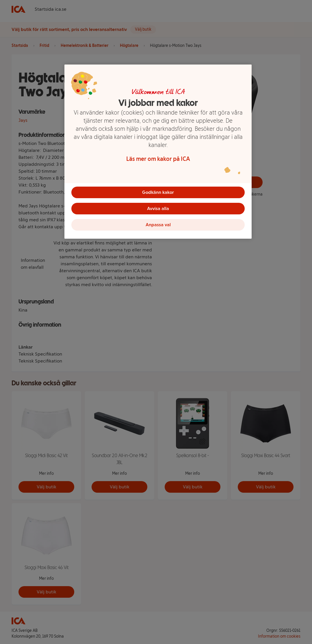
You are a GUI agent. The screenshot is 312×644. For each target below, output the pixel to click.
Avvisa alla (158, 208)
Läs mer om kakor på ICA (158, 159)
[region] (158, 152)
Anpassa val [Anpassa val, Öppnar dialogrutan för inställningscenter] (158, 225)
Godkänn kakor (158, 192)
